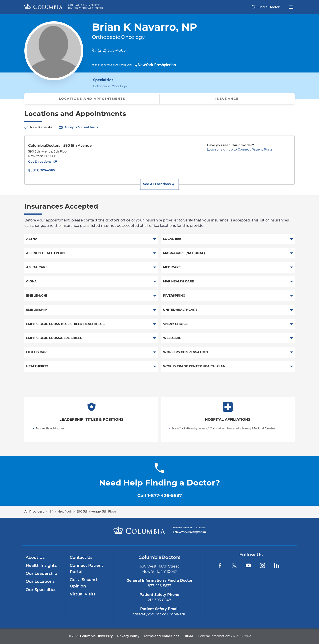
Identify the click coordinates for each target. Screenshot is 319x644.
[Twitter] (234, 566)
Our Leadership (41, 574)
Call (160, 495)
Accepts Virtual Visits (81, 127)
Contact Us (81, 558)
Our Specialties (41, 590)
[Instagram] (263, 566)
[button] (159, 184)
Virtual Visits (83, 594)
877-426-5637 (159, 586)
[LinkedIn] (277, 566)
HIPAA (189, 636)
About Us (35, 558)
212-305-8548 (159, 600)
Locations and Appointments (92, 99)
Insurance (227, 99)
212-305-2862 (241, 636)
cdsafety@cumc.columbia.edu (159, 614)
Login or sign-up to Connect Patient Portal (240, 149)
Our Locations (40, 581)
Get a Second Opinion (83, 583)
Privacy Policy (128, 636)
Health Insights (41, 566)
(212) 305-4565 (112, 50)
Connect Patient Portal (87, 569)
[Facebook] (220, 566)
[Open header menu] (291, 7)
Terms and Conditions (161, 636)
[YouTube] (248, 566)
